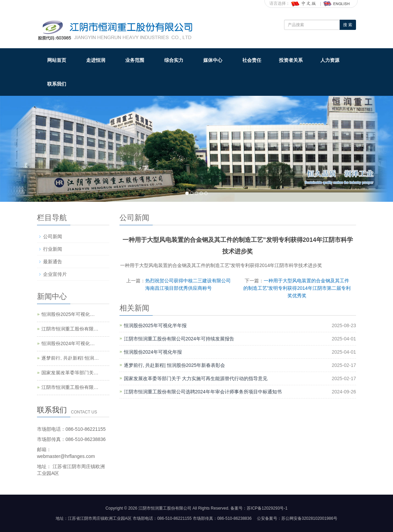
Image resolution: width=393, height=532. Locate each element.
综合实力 (174, 60)
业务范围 (135, 60)
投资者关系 (291, 60)
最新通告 (53, 262)
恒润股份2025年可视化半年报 (155, 325)
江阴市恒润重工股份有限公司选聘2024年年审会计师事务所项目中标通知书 (203, 392)
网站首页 (57, 60)
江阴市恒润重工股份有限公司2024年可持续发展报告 (179, 339)
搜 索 (348, 25)
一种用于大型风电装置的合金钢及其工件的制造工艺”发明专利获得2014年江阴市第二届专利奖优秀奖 (297, 288)
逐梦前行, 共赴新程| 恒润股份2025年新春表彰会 (174, 365)
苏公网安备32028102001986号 (309, 518)
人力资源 (330, 60)
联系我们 (57, 84)
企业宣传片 (55, 274)
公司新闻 (53, 236)
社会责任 (252, 60)
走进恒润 (96, 60)
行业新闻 (53, 249)
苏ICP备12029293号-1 (267, 508)
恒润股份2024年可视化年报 (153, 352)
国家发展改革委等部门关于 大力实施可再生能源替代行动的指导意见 (196, 378)
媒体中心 (213, 60)
